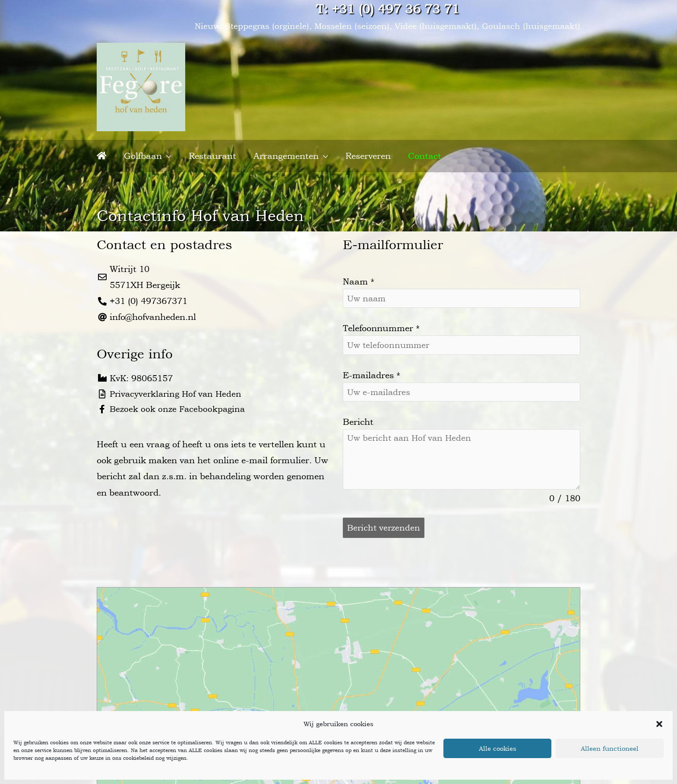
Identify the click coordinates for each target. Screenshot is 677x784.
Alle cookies (498, 748)
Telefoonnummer (381, 323)
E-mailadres (372, 370)
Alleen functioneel (610, 748)
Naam (359, 275)
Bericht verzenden (385, 524)
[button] (659, 724)
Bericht (358, 418)
